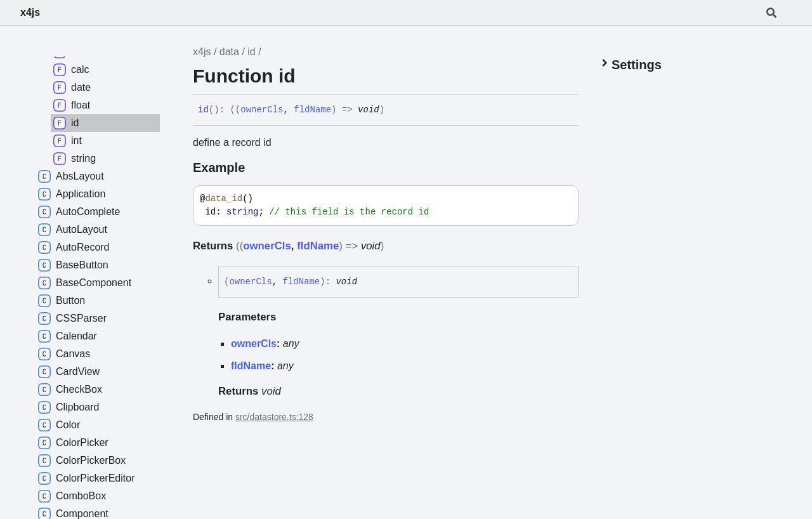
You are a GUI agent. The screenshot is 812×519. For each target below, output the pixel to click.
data (229, 52)
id (251, 52)
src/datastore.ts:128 (274, 417)
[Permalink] (394, 110)
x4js (30, 12)
